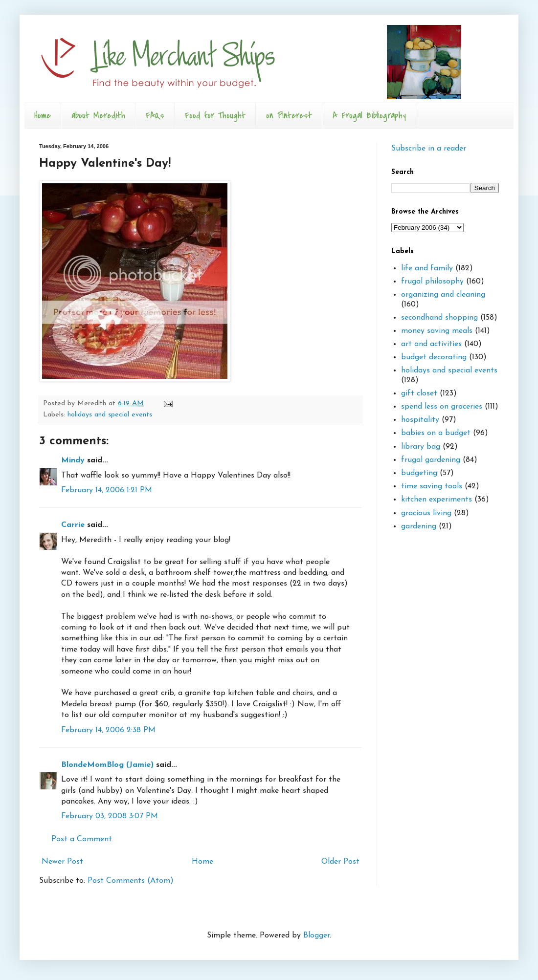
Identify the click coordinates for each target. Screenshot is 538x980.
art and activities (431, 344)
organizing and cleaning (443, 295)
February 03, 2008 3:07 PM (110, 816)
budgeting (419, 473)
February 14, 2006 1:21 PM (107, 490)
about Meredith (98, 116)
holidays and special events (110, 415)
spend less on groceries (442, 407)
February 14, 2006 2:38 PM (108, 730)
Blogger (316, 936)
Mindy (73, 460)
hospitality (420, 420)
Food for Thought (215, 116)
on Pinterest (289, 116)
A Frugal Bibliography (369, 116)
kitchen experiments (437, 500)
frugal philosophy (432, 282)
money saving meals (437, 331)
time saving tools (432, 486)
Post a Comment (82, 839)
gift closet (419, 393)
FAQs (155, 116)
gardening (419, 526)
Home (43, 116)
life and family (427, 268)
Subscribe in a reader (429, 149)
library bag (421, 447)
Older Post (340, 862)
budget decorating (434, 357)
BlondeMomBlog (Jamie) (107, 765)
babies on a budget (436, 433)
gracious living (426, 513)
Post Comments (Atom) (131, 881)
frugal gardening (431, 460)
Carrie (73, 525)
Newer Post (62, 862)
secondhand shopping (439, 318)
